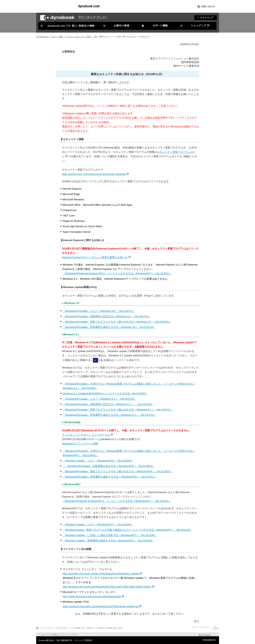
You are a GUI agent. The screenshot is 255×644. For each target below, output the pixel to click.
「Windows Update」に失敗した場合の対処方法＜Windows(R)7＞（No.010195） (110, 535)
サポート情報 (57, 37)
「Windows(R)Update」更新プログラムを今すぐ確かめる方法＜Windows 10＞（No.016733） (117, 322)
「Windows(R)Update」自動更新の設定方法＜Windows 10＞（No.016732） (107, 316)
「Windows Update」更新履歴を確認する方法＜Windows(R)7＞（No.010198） (108, 541)
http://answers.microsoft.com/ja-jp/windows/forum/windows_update (101, 574)
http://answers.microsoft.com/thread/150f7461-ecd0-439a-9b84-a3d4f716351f (107, 587)
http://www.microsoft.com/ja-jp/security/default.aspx (92, 596)
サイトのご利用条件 (84, 640)
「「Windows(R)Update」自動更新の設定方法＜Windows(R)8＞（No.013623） (109, 466)
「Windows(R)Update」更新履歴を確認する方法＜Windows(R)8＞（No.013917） (110, 477)
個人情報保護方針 (65, 640)
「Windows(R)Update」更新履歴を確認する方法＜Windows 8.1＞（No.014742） (110, 415)
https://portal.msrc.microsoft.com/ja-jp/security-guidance (94, 174)
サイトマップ (205, 635)
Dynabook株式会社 (47, 640)
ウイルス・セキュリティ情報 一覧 (81, 37)
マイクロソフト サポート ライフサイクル (86, 435)
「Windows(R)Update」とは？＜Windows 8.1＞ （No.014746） (99, 399)
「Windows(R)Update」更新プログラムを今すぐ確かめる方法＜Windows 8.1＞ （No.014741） (118, 410)
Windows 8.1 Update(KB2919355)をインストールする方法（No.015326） (105, 393)
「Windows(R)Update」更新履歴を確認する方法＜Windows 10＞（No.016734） (109, 327)
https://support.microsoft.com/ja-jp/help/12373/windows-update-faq (101, 606)
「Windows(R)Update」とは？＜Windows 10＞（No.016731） (99, 311)
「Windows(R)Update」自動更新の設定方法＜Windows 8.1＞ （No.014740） (108, 404)
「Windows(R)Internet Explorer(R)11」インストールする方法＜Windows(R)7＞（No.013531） (117, 273)
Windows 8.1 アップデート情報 (80, 444)
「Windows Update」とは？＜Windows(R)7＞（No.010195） (98, 524)
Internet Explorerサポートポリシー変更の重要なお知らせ (95, 257)
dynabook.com (42, 37)
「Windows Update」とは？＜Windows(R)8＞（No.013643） (98, 461)
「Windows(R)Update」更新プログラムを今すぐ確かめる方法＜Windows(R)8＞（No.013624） (118, 471)
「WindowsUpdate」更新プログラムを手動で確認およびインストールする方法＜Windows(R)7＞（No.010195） (127, 530)
